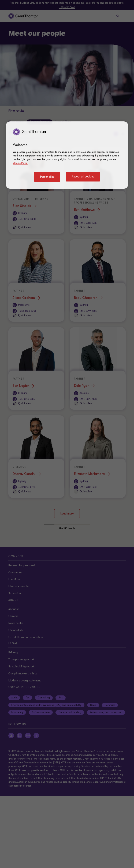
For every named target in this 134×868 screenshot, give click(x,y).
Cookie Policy (20, 163)
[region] (67, 155)
